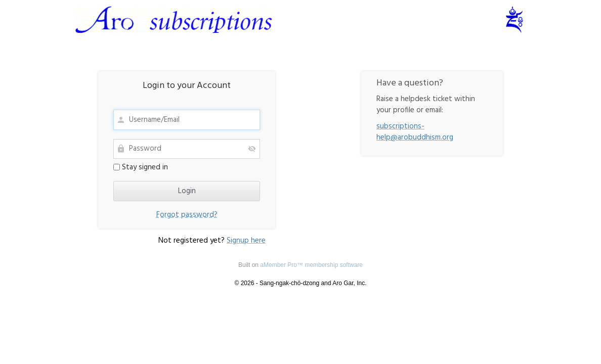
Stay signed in (141, 167)
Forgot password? (187, 215)
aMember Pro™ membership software (311, 265)
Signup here (246, 241)
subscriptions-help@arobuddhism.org (415, 132)
